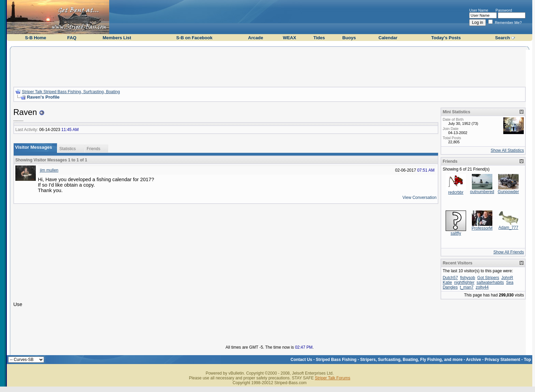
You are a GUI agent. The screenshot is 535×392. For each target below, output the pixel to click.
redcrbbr (456, 192)
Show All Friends (509, 252)
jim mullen (49, 170)
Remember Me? (505, 23)
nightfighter (464, 282)
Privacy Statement (503, 360)
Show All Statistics (507, 150)
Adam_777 (508, 228)
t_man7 (467, 287)
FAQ (72, 38)
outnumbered (482, 192)
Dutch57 (450, 278)
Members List (117, 38)
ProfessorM (482, 228)
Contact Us (301, 360)
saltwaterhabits (490, 282)
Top (527, 360)
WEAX (290, 38)
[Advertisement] (270, 66)
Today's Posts (446, 38)
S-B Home (35, 38)
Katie (447, 282)
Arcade (256, 38)
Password (504, 10)
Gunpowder (508, 192)
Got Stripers (488, 278)
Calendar (388, 38)
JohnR (507, 278)
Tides (319, 38)
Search (502, 38)
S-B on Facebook (194, 38)
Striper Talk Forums (333, 378)
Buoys (349, 38)
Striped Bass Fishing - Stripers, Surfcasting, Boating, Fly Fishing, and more (389, 360)
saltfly (456, 233)
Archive (474, 360)
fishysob (467, 278)
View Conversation (420, 198)
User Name (479, 10)
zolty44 (482, 287)
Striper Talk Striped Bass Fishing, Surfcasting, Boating (71, 92)
